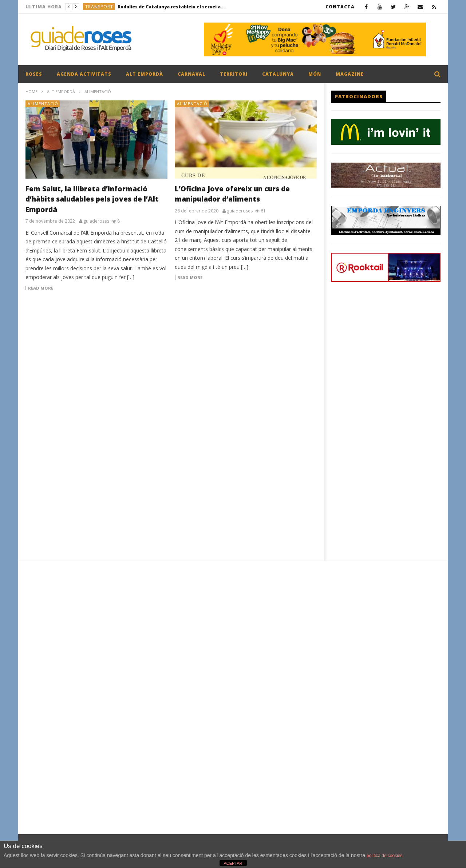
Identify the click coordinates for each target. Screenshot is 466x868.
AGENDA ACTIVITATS (84, 74)
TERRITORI (234, 74)
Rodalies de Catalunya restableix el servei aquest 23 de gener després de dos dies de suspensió (172, 7)
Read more (41, 288)
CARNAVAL (191, 74)
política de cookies (385, 856)
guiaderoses (96, 221)
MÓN (315, 74)
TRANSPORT (99, 7)
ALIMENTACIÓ (43, 103)
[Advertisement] (171, 355)
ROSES (34, 74)
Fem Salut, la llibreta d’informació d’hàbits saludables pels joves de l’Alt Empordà (92, 199)
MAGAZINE (350, 74)
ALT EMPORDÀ (145, 74)
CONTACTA (340, 7)
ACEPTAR (233, 863)
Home (31, 91)
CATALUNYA (278, 74)
